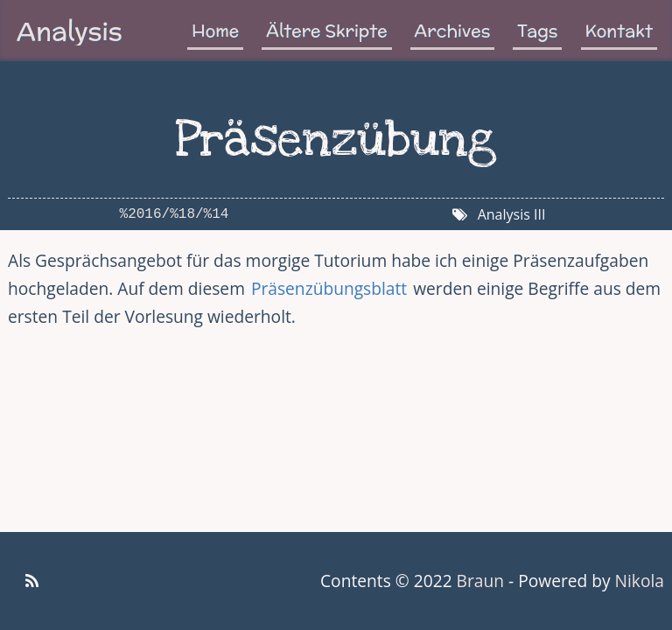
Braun (480, 581)
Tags (537, 31)
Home (215, 31)
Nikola (640, 581)
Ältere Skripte (326, 31)
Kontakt (619, 31)
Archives (453, 31)
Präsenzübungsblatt (329, 288)
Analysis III (512, 214)
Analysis (70, 31)
